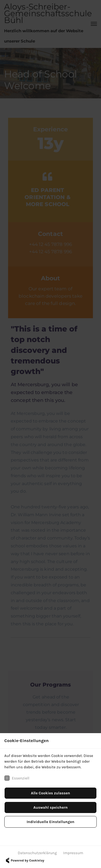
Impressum (73, 853)
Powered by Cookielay (24, 860)
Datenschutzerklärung (37, 853)
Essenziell (17, 778)
